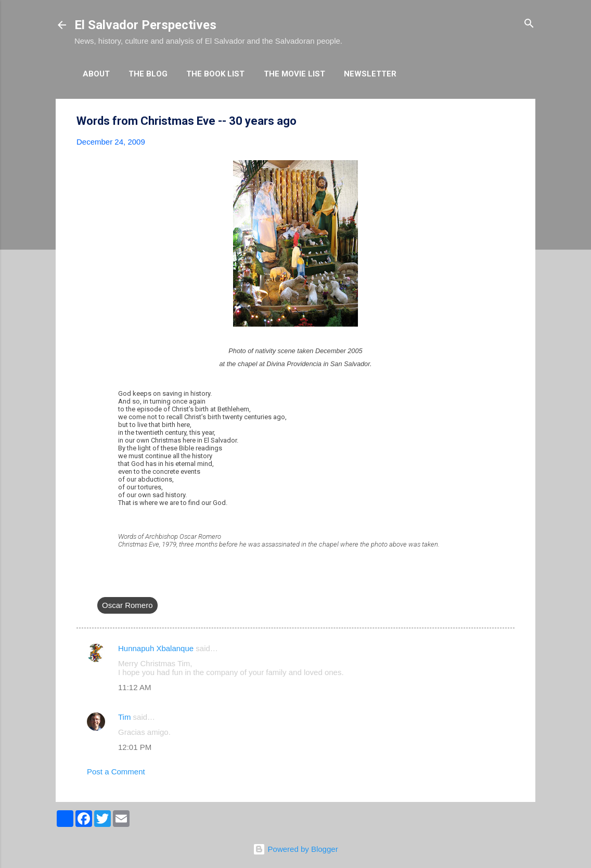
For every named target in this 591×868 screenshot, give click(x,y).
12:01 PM (135, 747)
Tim (124, 717)
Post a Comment (116, 772)
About (96, 74)
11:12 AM (134, 687)
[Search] (529, 24)
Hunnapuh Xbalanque (156, 648)
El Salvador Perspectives (145, 25)
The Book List (215, 74)
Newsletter (370, 74)
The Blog (148, 74)
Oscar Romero (127, 605)
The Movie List (294, 74)
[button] (508, 121)
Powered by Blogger (295, 849)
